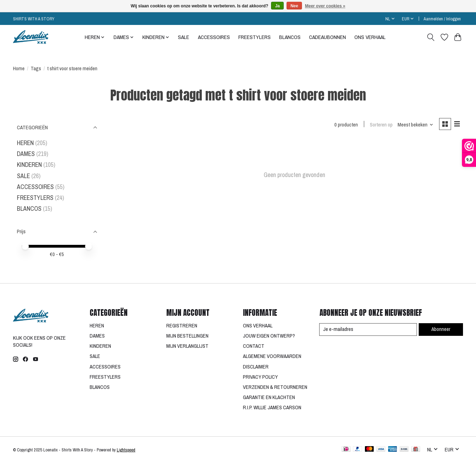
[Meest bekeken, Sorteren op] (415, 125)
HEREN (25, 143)
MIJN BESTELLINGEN (187, 336)
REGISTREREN (182, 326)
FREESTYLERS (255, 37)
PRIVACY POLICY (260, 377)
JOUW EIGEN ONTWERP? (269, 336)
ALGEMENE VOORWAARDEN (272, 356)
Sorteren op (381, 125)
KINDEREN (29, 165)
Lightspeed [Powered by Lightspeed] (126, 450)
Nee (294, 6)
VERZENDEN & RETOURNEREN (275, 387)
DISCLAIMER (256, 367)
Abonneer (440, 329)
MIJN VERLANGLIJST (187, 346)
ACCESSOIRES (214, 37)
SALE (184, 37)
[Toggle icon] (431, 37)
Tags (36, 69)
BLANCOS (290, 37)
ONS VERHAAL (370, 37)
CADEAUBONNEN (327, 37)
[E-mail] (368, 330)
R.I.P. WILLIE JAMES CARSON (272, 407)
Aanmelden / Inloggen (442, 19)
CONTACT (254, 346)
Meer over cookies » (325, 6)
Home (19, 69)
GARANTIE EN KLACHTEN (269, 397)
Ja (277, 6)
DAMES (26, 154)
